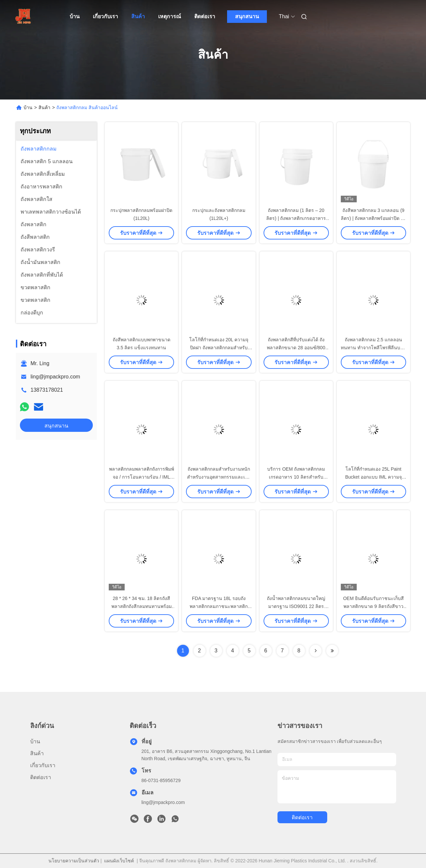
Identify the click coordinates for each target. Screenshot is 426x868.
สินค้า (138, 16)
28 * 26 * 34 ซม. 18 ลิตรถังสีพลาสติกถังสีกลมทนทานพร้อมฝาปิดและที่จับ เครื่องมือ (142, 606)
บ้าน (75, 16)
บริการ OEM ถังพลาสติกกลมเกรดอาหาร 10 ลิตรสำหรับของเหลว (296, 477)
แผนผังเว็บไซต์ (119, 861)
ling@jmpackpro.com (55, 377)
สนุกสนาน (247, 16)
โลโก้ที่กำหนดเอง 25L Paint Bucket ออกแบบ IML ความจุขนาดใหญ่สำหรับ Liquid (373, 477)
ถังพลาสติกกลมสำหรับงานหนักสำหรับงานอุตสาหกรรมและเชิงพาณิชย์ (219, 477)
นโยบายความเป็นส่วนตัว (74, 861)
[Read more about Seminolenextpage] (316, 651)
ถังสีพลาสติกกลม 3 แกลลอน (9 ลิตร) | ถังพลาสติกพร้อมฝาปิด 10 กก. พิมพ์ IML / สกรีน (373, 218)
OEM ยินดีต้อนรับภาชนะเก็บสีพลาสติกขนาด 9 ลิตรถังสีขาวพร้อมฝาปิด (373, 606)
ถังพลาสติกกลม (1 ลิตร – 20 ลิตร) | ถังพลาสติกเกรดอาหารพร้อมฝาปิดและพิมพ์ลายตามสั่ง (296, 218)
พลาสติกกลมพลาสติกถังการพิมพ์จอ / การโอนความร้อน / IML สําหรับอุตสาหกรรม (142, 477)
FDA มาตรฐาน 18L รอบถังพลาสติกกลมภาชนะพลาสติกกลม (219, 606)
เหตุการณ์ (170, 16)
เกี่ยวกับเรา (105, 16)
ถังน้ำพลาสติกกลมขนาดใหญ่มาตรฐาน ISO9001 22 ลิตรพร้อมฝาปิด (296, 606)
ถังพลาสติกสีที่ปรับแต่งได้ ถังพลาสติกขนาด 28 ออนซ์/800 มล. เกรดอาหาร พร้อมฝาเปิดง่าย (296, 348)
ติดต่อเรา (205, 16)
